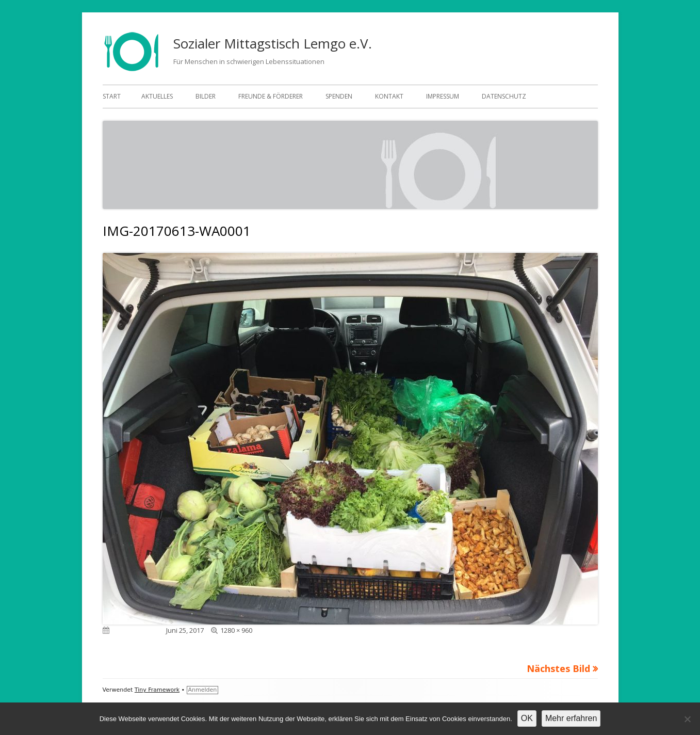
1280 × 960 (236, 630)
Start (112, 96)
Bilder (206, 96)
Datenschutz (504, 96)
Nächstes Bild (558, 668)
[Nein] (687, 719)
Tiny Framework (157, 690)
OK (527, 718)
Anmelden (203, 690)
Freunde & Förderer (271, 96)
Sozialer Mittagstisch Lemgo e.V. (273, 43)
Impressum (443, 96)
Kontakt (389, 96)
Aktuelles (157, 96)
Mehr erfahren (571, 718)
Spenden (339, 96)
